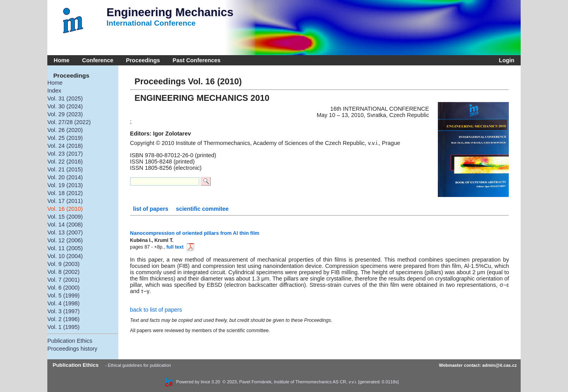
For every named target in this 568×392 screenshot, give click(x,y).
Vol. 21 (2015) (65, 169)
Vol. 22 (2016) (65, 162)
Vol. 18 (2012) (65, 193)
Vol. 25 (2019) (65, 138)
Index (54, 91)
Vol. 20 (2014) (65, 177)
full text (179, 247)
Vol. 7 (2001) (64, 280)
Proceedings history (72, 349)
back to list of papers (156, 310)
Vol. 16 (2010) (65, 209)
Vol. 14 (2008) (65, 225)
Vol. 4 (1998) (64, 303)
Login (505, 60)
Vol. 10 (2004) (65, 256)
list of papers (151, 209)
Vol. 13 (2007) (65, 232)
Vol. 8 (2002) (64, 272)
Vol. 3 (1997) (64, 311)
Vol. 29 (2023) (65, 114)
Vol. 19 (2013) (65, 185)
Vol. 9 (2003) (64, 264)
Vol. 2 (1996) (64, 319)
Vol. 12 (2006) (65, 240)
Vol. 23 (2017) (65, 154)
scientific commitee (202, 209)
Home (62, 60)
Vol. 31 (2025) (65, 98)
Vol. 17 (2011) (65, 201)
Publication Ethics (70, 341)
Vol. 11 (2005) (65, 248)
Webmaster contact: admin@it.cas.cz (478, 365)
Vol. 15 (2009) (65, 217)
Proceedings (143, 60)
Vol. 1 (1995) (64, 327)
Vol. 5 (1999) (64, 295)
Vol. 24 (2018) (65, 146)
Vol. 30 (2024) (65, 106)
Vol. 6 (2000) (64, 288)
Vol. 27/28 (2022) (69, 122)
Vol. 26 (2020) (65, 130)
